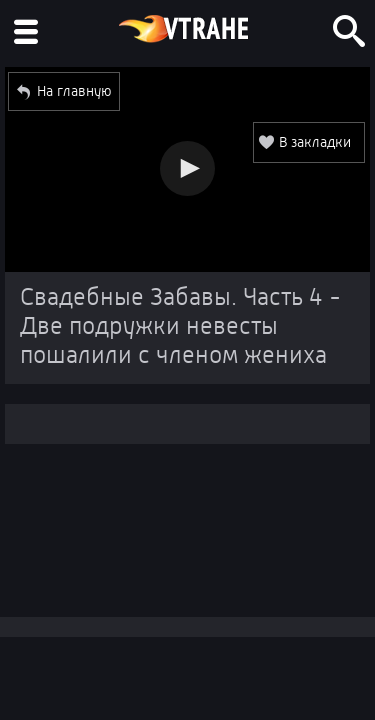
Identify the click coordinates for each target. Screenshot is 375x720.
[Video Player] (187, 169)
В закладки (315, 142)
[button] (187, 168)
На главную (74, 91)
